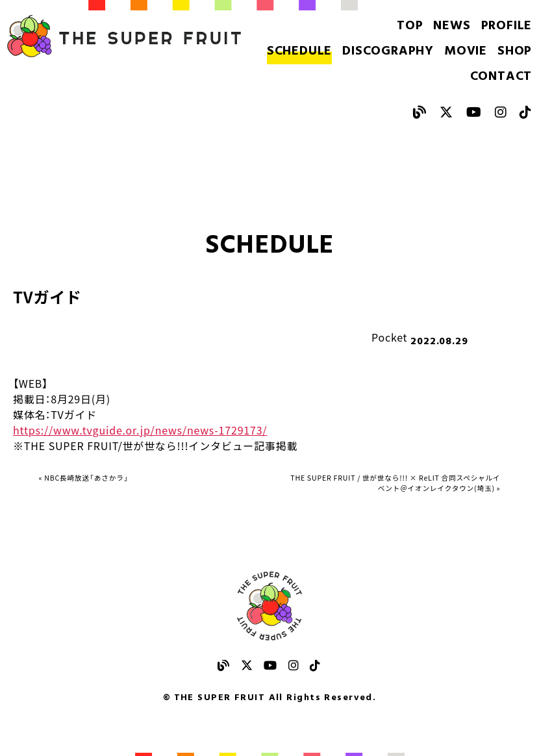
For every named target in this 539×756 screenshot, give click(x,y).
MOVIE (409, 43)
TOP (423, 27)
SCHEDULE (266, 43)
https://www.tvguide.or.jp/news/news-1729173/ (140, 397)
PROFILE (507, 27)
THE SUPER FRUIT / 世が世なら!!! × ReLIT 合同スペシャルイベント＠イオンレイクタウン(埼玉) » (397, 463)
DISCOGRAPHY (343, 43)
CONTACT (503, 43)
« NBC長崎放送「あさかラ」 (105, 447)
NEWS (460, 27)
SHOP (452, 43)
